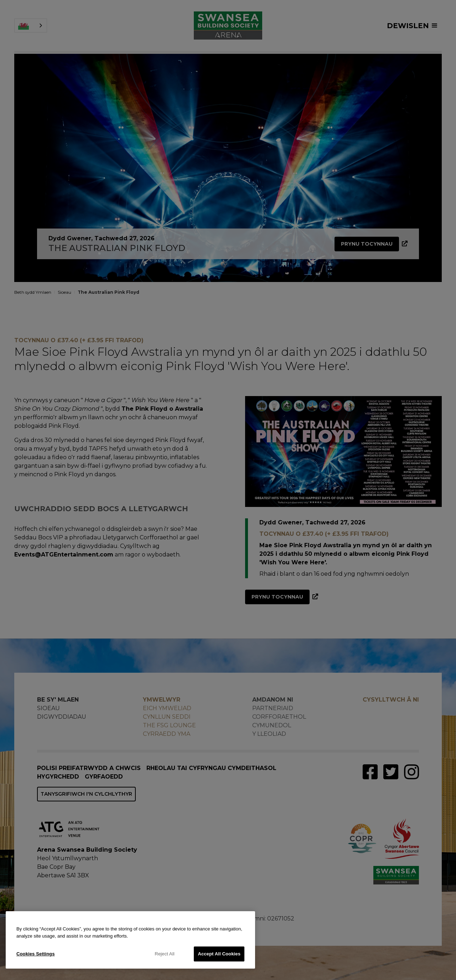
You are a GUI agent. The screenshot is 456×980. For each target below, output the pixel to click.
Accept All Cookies (219, 954)
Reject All (165, 954)
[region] (130, 940)
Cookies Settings (36, 954)
